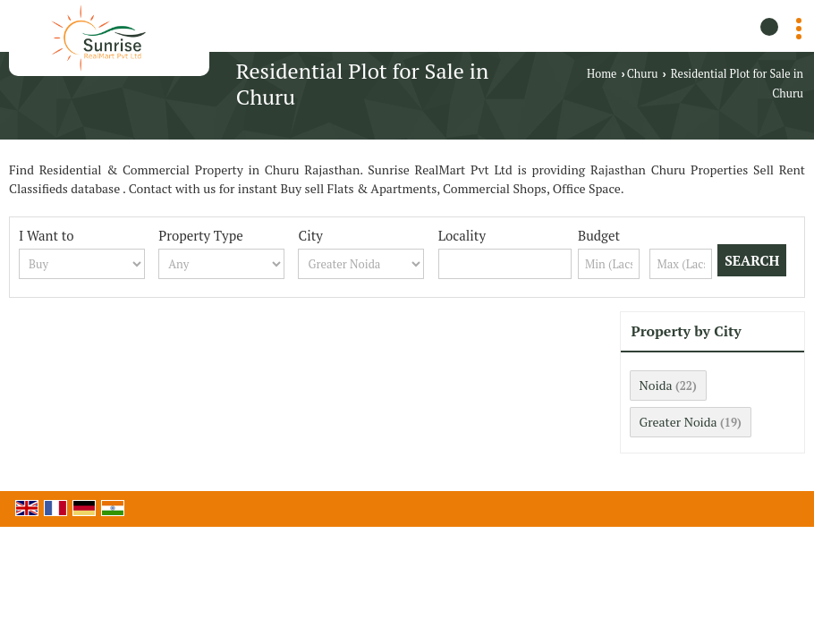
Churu (643, 74)
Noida (656, 385)
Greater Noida (678, 422)
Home (602, 74)
